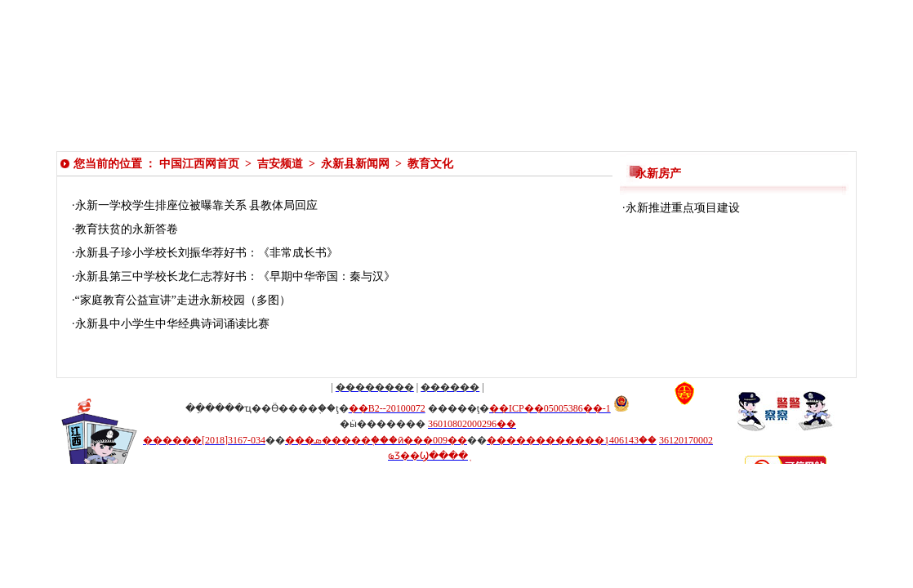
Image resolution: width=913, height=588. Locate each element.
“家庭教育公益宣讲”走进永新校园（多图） (183, 300)
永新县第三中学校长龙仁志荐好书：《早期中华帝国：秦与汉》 (235, 276)
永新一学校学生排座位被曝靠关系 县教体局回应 (197, 205)
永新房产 (658, 174)
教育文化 (430, 164)
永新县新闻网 (355, 164)
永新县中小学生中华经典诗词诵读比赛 (172, 324)
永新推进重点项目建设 (683, 208)
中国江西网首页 (199, 164)
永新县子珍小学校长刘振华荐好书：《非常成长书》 (207, 253)
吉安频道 (280, 164)
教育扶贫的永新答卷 (127, 229)
